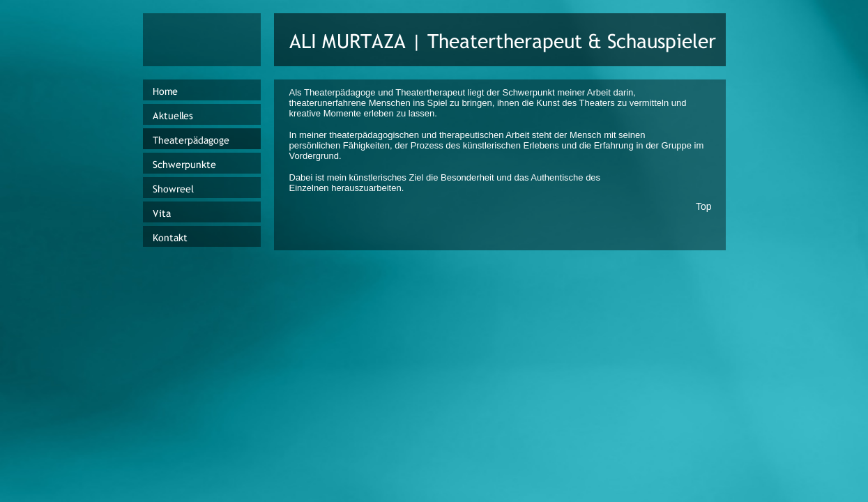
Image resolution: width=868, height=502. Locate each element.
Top (704, 206)
